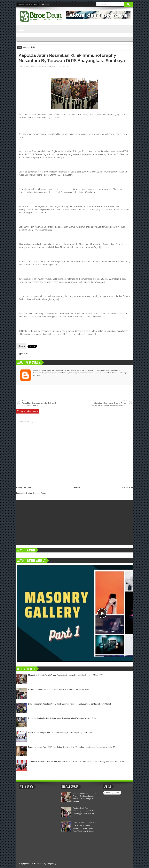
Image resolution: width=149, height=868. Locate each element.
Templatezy (51, 864)
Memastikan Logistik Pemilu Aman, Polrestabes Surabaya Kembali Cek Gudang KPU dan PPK (66, 675)
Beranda (45, 4)
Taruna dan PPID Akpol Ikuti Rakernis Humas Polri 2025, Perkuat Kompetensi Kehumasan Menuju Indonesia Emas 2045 (76, 762)
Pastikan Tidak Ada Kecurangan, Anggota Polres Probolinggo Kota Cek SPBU (59, 690)
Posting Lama (127, 487)
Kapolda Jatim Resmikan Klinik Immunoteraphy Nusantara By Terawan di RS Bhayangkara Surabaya (72, 58)
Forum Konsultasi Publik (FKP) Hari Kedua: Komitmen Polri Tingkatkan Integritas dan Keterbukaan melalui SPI (72, 747)
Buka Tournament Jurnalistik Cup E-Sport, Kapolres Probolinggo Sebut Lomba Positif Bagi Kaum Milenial (69, 704)
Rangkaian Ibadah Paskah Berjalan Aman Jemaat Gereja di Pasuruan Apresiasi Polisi (62, 718)
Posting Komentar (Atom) (36, 493)
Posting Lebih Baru (24, 487)
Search (129, 4)
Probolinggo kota (113, 793)
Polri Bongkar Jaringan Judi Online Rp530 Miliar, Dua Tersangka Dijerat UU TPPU (61, 733)
